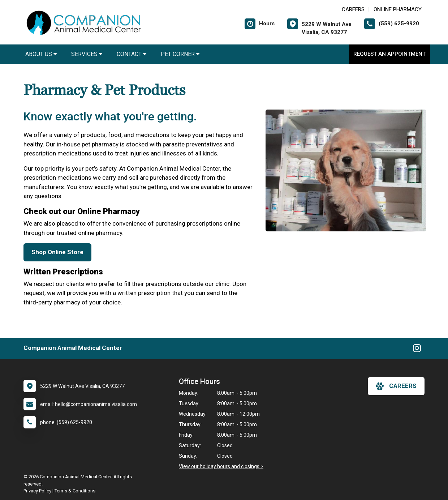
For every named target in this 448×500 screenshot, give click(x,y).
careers (396, 386)
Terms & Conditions (75, 491)
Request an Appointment (389, 54)
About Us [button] (41, 54)
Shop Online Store (57, 252)
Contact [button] (132, 54)
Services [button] (87, 54)
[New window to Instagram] (417, 350)
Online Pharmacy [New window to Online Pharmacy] (398, 9)
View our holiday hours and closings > (221, 466)
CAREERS (353, 9)
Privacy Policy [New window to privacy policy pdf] (37, 491)
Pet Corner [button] (180, 54)
